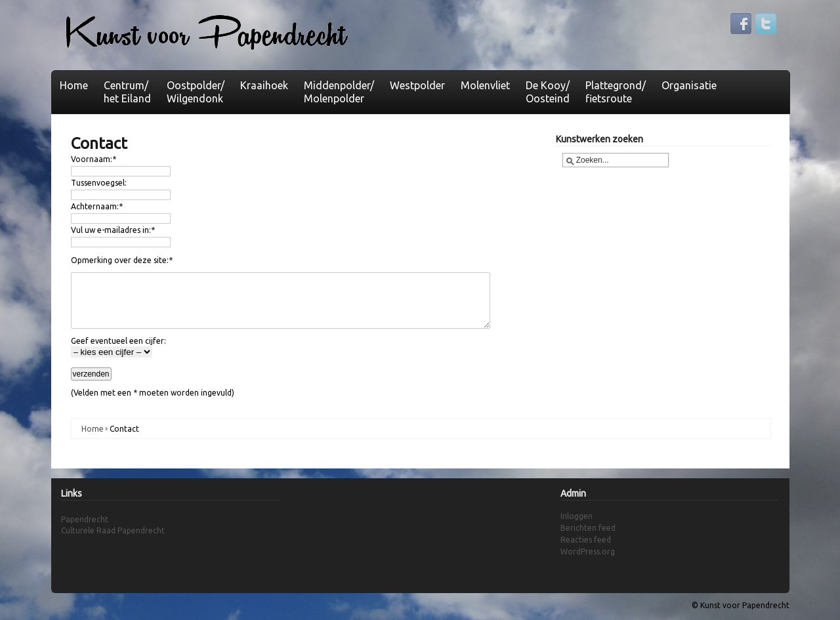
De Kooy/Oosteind (548, 92)
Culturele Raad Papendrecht (113, 530)
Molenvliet (485, 85)
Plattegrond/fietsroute (616, 92)
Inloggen (577, 516)
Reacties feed (586, 540)
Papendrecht (85, 519)
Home (74, 85)
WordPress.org (588, 551)
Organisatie (689, 85)
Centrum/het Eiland (127, 92)
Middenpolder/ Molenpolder (339, 92)
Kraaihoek (264, 85)
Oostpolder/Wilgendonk (196, 92)
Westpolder (417, 85)
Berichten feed (588, 528)
